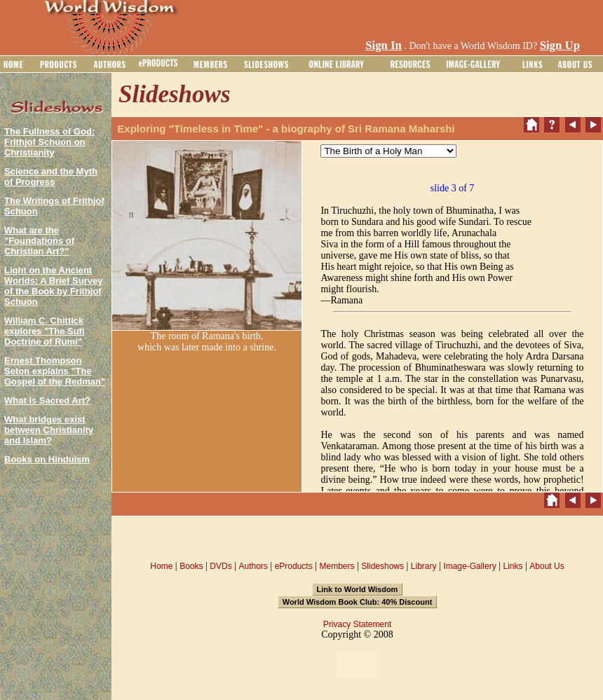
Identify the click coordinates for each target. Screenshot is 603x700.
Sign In (384, 45)
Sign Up (560, 45)
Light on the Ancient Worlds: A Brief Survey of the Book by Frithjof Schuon (53, 286)
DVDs (221, 566)
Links (513, 566)
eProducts (294, 566)
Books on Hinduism (47, 459)
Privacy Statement (357, 624)
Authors (253, 566)
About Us (547, 566)
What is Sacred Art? (47, 400)
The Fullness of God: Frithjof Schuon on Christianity (49, 142)
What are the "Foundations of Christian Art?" (39, 241)
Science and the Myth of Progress (51, 177)
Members (337, 566)
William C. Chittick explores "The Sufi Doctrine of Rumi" (45, 331)
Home (161, 566)
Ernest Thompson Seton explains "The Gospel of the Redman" (55, 371)
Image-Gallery (469, 566)
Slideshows (382, 566)
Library (424, 566)
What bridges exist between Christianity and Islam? (49, 430)
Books (191, 566)
